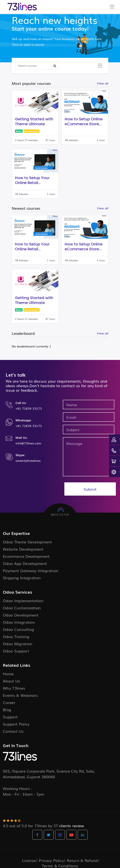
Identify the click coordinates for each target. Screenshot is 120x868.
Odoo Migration (18, 644)
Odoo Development (21, 615)
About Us (12, 681)
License (29, 860)
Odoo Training (16, 636)
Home (8, 674)
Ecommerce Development (26, 556)
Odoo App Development (25, 563)
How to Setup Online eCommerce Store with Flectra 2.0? (84, 121)
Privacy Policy (51, 860)
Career (9, 702)
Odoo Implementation (23, 600)
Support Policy (16, 724)
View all (103, 333)
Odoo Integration (19, 622)
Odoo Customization (22, 608)
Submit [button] (90, 489)
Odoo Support (16, 651)
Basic (19, 131)
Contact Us (13, 731)
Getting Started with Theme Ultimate (34, 121)
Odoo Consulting (18, 629)
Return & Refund (82, 860)
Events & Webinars (20, 695)
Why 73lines (14, 688)
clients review (72, 825)
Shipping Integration (22, 578)
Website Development (23, 549)
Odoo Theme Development (27, 542)
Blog (7, 709)
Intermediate (32, 131)
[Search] (33, 66)
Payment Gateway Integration (31, 570)
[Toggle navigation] (100, 66)
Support (10, 717)
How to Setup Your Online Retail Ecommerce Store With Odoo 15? (32, 180)
